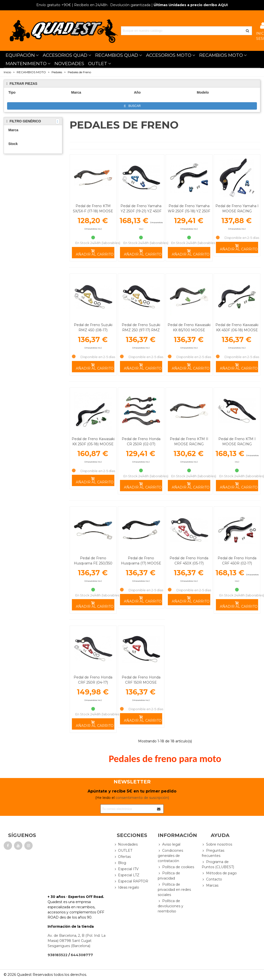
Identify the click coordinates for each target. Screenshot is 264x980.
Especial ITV (126, 869)
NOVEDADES (69, 64)
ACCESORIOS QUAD (65, 55)
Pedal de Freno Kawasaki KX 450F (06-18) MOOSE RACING (237, 330)
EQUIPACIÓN (20, 55)
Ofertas (122, 857)
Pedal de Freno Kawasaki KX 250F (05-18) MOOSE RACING (93, 444)
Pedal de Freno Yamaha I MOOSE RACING (237, 209)
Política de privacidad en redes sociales (174, 889)
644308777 (82, 955)
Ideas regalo (126, 887)
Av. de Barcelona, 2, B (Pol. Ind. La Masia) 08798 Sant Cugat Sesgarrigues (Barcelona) (77, 941)
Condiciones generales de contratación (170, 856)
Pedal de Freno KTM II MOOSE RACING (189, 441)
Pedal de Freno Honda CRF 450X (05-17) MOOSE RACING (189, 563)
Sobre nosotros (217, 844)
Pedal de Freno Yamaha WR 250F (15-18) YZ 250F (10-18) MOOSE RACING (189, 211)
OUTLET (98, 64)
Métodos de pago (219, 873)
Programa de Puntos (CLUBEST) (218, 864)
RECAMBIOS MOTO (221, 55)
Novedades (126, 844)
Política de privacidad (169, 876)
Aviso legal (169, 844)
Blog (120, 863)
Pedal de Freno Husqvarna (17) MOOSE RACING (141, 563)
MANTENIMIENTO (26, 64)
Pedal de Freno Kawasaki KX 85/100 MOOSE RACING (189, 330)
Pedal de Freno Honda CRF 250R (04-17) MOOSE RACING (93, 682)
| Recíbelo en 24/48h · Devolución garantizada (93, 5)
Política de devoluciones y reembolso (171, 906)
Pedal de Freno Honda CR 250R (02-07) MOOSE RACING (141, 444)
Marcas (210, 886)
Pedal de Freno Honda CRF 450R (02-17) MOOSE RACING (237, 563)
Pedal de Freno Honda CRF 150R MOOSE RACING (141, 682)
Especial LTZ (126, 875)
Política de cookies (176, 867)
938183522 (58, 955)
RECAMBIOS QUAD (117, 55)
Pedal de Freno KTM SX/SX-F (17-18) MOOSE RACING (93, 211)
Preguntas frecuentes (213, 853)
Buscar (132, 106)
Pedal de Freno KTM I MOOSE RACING (237, 441)
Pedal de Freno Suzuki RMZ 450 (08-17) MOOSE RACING (93, 330)
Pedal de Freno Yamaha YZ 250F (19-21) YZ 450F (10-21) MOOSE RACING (141, 211)
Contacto (212, 879)
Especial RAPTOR (131, 881)
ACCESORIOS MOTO (169, 55)
